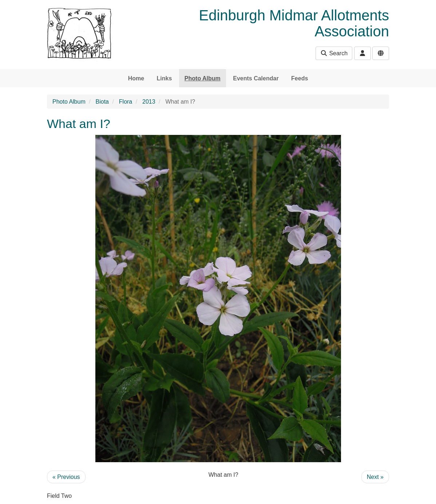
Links (165, 78)
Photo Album (203, 78)
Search (334, 53)
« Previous (66, 477)
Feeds (300, 78)
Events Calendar (256, 78)
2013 (149, 102)
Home (136, 78)
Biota (102, 102)
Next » (375, 477)
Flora (126, 102)
